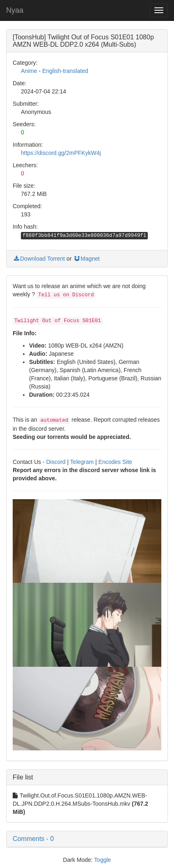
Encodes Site (115, 462)
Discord (56, 462)
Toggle (103, 860)
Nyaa (15, 10)
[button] (87, 839)
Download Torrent (39, 259)
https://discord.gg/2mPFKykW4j (61, 153)
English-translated (65, 71)
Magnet (87, 259)
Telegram (82, 462)
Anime (29, 71)
